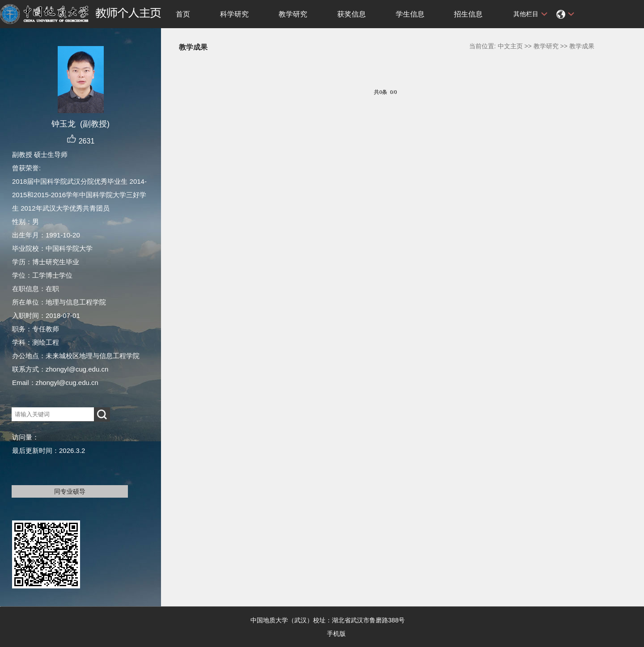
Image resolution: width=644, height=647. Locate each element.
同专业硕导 (70, 491)
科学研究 (234, 14)
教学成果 (582, 46)
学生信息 (410, 14)
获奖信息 (352, 14)
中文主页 (510, 46)
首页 (183, 14)
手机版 (336, 634)
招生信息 (468, 14)
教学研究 (293, 14)
